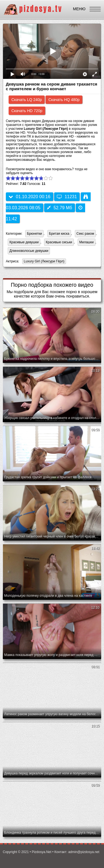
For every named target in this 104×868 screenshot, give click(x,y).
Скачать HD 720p (27, 111)
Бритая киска (59, 234)
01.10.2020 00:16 (30, 197)
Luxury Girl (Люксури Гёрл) (43, 262)
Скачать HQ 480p (64, 100)
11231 (67, 197)
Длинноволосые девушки (29, 251)
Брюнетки (34, 234)
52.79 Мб (59, 208)
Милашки (87, 242)
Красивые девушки (24, 242)
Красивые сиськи (59, 242)
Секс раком (85, 234)
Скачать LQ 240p (27, 100)
